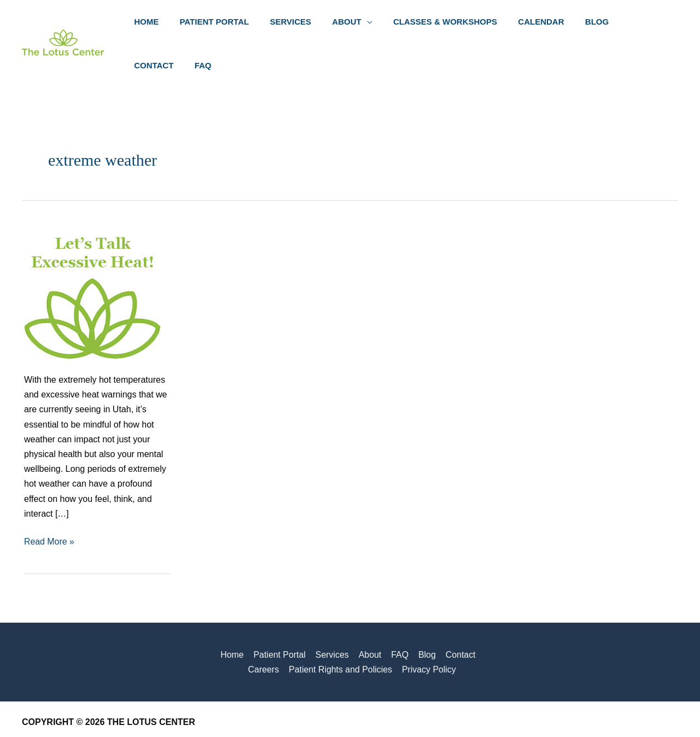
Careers (477, 613)
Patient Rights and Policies (320, 628)
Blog (405, 613)
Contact (438, 613)
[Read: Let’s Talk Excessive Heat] (92, 249)
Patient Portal (261, 613)
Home (215, 613)
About (350, 613)
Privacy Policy (409, 628)
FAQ (379, 613)
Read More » (49, 500)
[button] (352, 23)
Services (313, 613)
